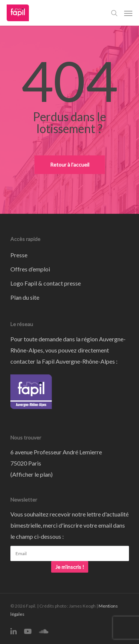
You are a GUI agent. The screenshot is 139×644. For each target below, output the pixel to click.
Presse (19, 255)
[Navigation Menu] (128, 13)
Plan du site (25, 297)
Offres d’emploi (30, 269)
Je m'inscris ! (70, 567)
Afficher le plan (32, 474)
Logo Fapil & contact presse (46, 283)
